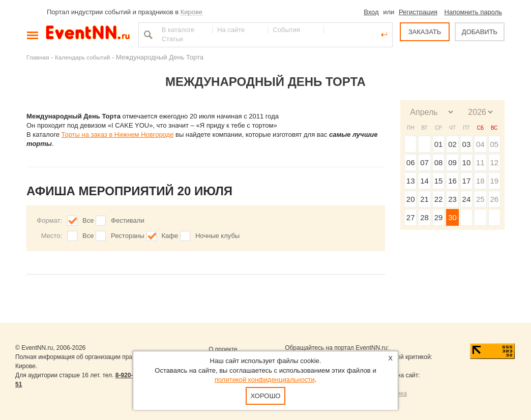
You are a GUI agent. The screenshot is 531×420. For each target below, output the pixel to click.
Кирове (191, 12)
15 (439, 181)
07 (424, 162)
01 (439, 144)
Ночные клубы (217, 236)
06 (411, 162)
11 (480, 162)
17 (467, 181)
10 (467, 162)
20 (411, 199)
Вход (371, 12)
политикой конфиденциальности (265, 380)
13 (411, 181)
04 (480, 144)
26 (494, 199)
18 (480, 181)
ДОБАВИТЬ (480, 32)
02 (452, 144)
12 (494, 162)
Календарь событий (82, 57)
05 (494, 144)
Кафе (170, 236)
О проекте (223, 349)
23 (452, 199)
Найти (147, 35)
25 (480, 199)
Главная (38, 57)
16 (452, 181)
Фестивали (128, 220)
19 (494, 181)
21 (424, 199)
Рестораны (128, 236)
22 (439, 199)
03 (467, 144)
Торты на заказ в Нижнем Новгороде (118, 134)
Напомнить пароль (473, 12)
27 (411, 217)
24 (467, 199)
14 (424, 181)
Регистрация (418, 12)
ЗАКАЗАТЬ (425, 32)
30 (452, 217)
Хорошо (266, 396)
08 (439, 162)
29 (439, 217)
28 (424, 217)
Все (88, 220)
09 (452, 162)
